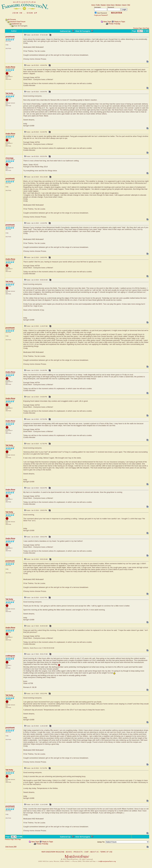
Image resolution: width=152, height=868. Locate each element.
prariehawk (10, 37)
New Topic (107, 22)
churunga (9, 158)
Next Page (146, 28)
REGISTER (117, 13)
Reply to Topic (120, 22)
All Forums (12, 19)
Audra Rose (10, 67)
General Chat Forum (18, 22)
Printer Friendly (114, 24)
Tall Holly (9, 93)
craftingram (10, 656)
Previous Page (138, 28)
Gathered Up (17, 24)
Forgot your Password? (101, 15)
